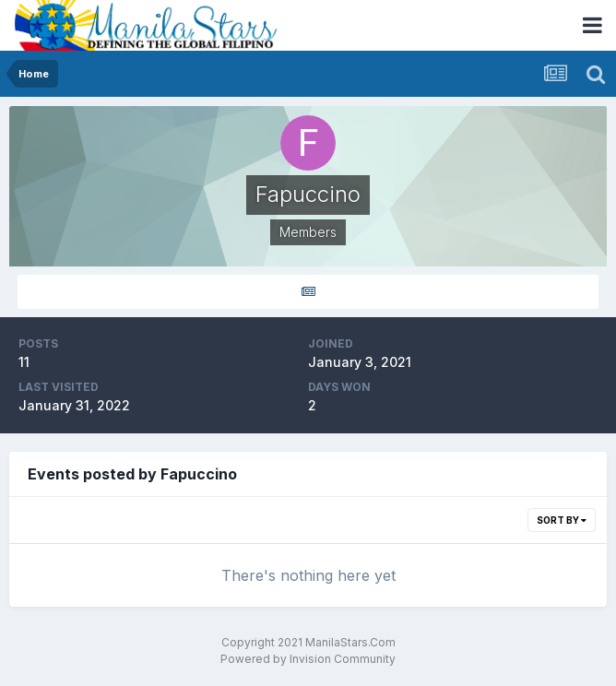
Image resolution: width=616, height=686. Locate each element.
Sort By (562, 520)
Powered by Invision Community (308, 659)
